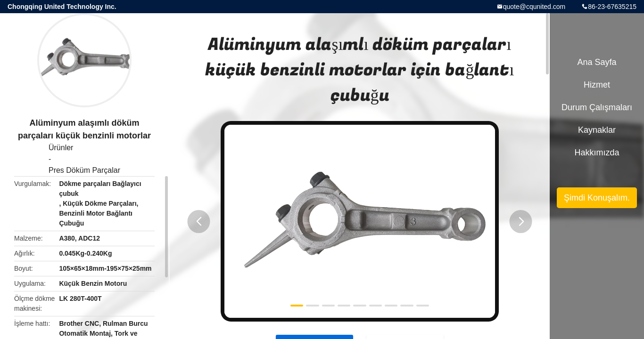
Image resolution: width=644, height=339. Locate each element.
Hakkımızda (597, 153)
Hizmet (597, 85)
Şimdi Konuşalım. (597, 198)
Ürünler (61, 148)
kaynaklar (597, 130)
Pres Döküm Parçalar (84, 170)
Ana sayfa (597, 62)
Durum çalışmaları (597, 107)
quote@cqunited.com (534, 7)
